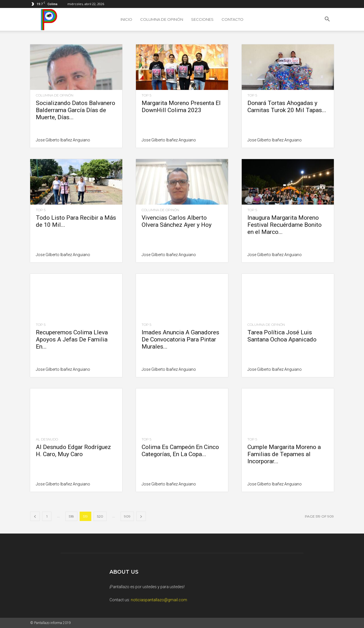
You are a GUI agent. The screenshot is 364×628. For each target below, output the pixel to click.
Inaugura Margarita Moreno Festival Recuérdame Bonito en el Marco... (285, 225)
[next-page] (141, 516)
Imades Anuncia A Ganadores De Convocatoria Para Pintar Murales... (180, 339)
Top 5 (146, 95)
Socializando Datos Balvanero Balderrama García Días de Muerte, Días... (76, 110)
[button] (327, 20)
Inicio (126, 19)
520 (100, 516)
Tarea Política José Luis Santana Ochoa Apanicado (282, 336)
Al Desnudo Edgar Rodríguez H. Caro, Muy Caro (73, 451)
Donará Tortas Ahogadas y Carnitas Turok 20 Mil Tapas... (287, 107)
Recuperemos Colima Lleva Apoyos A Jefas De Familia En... (72, 339)
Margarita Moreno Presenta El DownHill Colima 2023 (181, 107)
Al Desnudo (47, 439)
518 (71, 516)
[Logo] (48, 19)
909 (127, 516)
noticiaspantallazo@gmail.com (159, 600)
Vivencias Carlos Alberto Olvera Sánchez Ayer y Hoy (177, 221)
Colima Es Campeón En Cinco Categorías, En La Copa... (180, 451)
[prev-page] (35, 516)
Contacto (232, 19)
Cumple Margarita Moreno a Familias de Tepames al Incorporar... (284, 454)
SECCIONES (202, 19)
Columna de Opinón (162, 19)
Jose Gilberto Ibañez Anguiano (63, 140)
